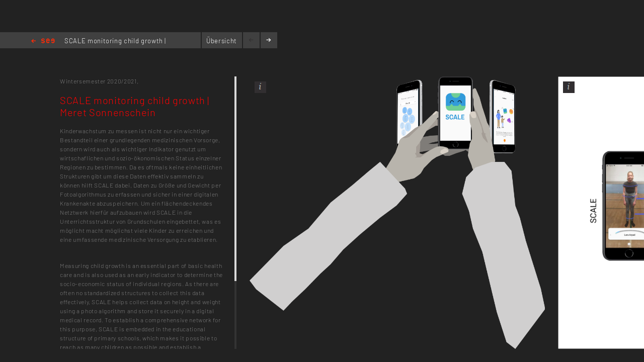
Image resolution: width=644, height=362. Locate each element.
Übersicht (222, 41)
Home (43, 41)
